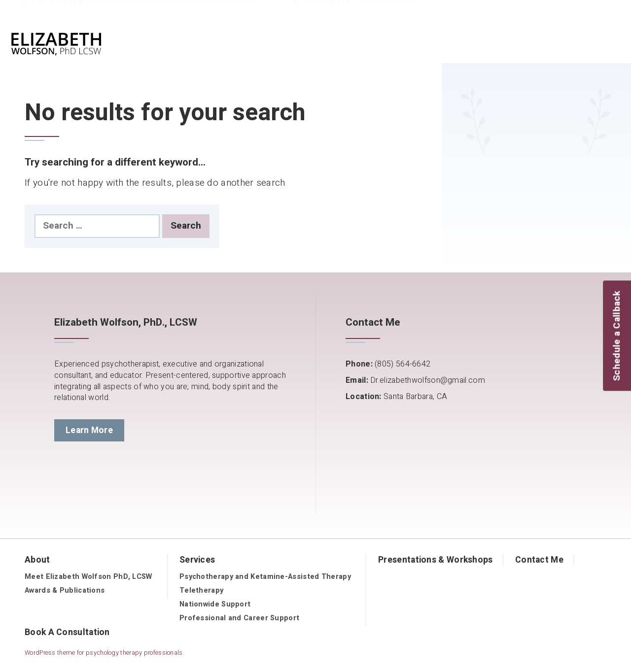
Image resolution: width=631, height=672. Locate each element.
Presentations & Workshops (436, 560)
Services (197, 560)
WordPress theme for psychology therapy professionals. (105, 653)
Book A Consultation (67, 632)
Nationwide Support (215, 604)
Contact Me (539, 560)
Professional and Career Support (239, 618)
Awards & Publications (65, 590)
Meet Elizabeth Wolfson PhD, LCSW (88, 577)
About (37, 560)
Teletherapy (201, 590)
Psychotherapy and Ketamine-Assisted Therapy (265, 577)
